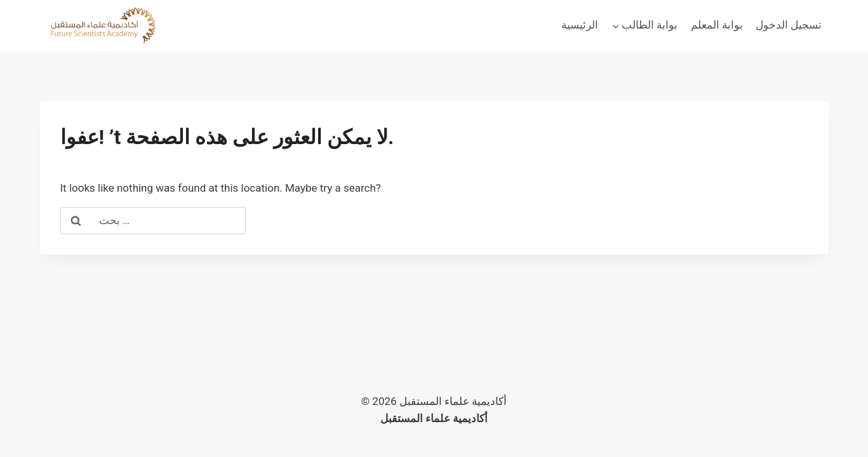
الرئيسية (580, 25)
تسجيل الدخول (789, 25)
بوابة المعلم (717, 25)
